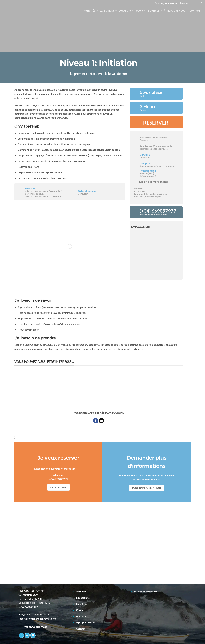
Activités (91, 11)
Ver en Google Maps (33, 627)
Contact (195, 11)
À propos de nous (176, 11)
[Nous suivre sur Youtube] (33, 635)
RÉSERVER (156, 123)
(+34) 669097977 (168, 3)
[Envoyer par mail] (101, 421)
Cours (141, 11)
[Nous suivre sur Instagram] (201, 3)
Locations (126, 11)
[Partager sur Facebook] (96, 421)
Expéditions (108, 11)
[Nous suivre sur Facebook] (198, 3)
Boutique (155, 11)
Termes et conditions (146, 591)
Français (187, 3)
